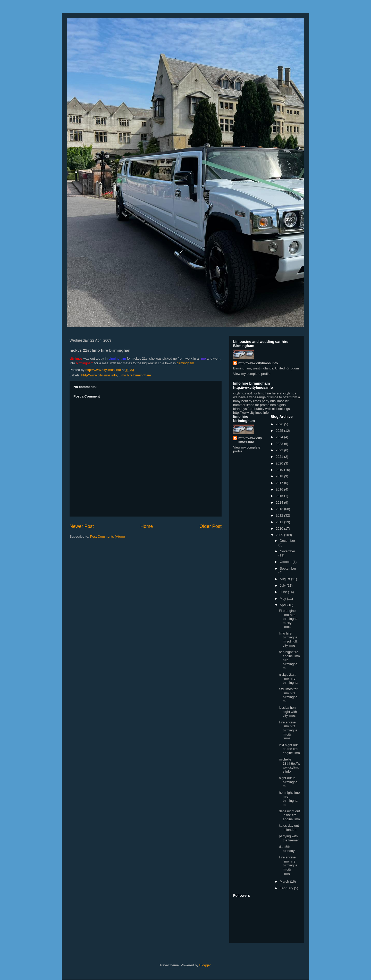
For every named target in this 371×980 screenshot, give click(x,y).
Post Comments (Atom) (108, 537)
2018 (280, 476)
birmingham (185, 363)
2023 (280, 444)
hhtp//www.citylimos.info (99, 375)
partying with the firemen (289, 838)
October (286, 562)
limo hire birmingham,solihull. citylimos (288, 639)
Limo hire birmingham (135, 375)
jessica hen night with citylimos (288, 712)
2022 (280, 450)
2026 (280, 424)
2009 (280, 535)
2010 (280, 529)
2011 (280, 522)
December (288, 541)
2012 (280, 515)
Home (147, 526)
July (283, 585)
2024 (280, 437)
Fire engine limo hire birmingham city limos (288, 619)
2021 (280, 457)
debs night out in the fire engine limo (289, 815)
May (283, 599)
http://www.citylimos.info (258, 363)
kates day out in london (289, 828)
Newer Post (82, 526)
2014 (280, 502)
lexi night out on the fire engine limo (289, 749)
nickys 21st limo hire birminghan (289, 679)
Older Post (210, 526)
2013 (280, 509)
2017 (280, 483)
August (285, 579)
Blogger (205, 965)
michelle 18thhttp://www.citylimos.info (289, 765)
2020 (280, 463)
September (288, 568)
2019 (280, 470)
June (284, 592)
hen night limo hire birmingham (289, 799)
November (288, 551)
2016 (280, 489)
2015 (280, 496)
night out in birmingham (288, 782)
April (284, 605)
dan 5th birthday (287, 849)
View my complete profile (252, 374)
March (285, 881)
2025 (280, 431)
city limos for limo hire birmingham (288, 695)
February (287, 888)
